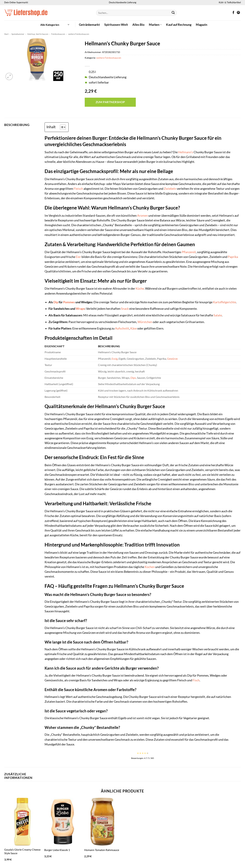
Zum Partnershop (110, 102)
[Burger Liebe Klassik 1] (63, 822)
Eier (78, 257)
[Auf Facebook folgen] (233, 13)
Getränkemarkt (89, 25)
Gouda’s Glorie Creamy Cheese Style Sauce (22, 851)
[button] (55, 25)
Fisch (196, 680)
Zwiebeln (170, 189)
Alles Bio (138, 25)
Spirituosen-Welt (116, 25)
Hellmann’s (186, 152)
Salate (218, 315)
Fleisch (78, 189)
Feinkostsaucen (58, 34)
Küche (140, 289)
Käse (134, 328)
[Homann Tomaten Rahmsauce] (103, 822)
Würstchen (145, 322)
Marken (155, 25)
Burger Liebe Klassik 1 (57, 850)
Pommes (69, 302)
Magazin (202, 25)
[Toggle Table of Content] (61, 127)
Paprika (233, 257)
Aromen (142, 216)
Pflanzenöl (189, 252)
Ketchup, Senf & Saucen (38, 34)
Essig (115, 359)
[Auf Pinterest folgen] (238, 13)
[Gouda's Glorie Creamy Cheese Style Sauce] (23, 822)
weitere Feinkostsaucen (79, 34)
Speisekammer (18, 34)
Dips (133, 378)
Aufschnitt (122, 328)
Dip (56, 302)
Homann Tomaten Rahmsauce (102, 850)
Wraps (80, 309)
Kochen (150, 567)
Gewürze (172, 359)
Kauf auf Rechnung (179, 25)
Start (6, 34)
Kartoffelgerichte (224, 302)
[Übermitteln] (173, 13)
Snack (125, 309)
